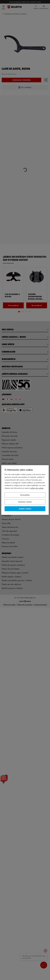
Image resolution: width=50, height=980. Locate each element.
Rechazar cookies (25, 502)
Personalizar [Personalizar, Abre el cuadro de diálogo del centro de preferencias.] (25, 495)
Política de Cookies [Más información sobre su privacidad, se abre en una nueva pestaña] (37, 488)
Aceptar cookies (25, 509)
